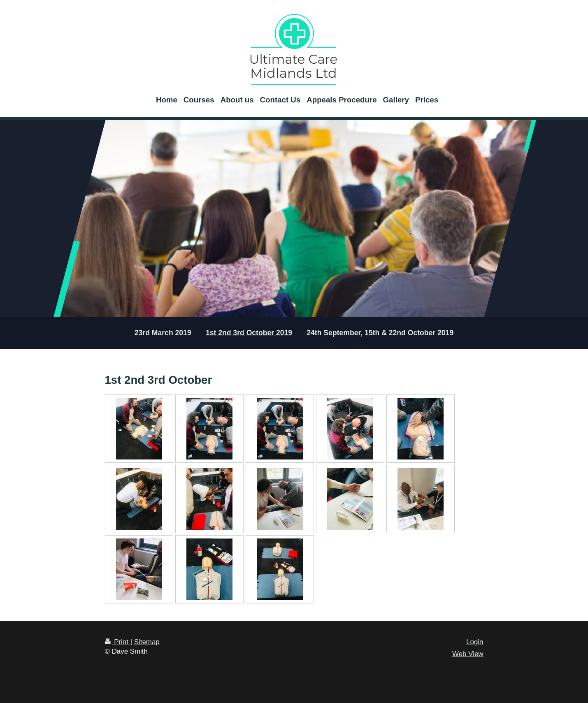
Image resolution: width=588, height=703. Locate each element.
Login (475, 642)
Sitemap (147, 642)
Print (118, 642)
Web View (468, 654)
